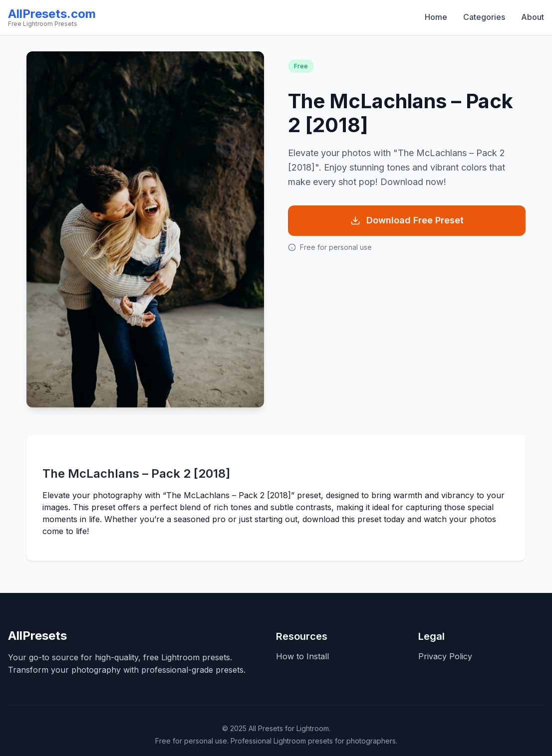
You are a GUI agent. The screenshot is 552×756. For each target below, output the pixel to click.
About (533, 17)
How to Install (302, 656)
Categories (484, 17)
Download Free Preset (407, 220)
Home (436, 17)
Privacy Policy (445, 656)
